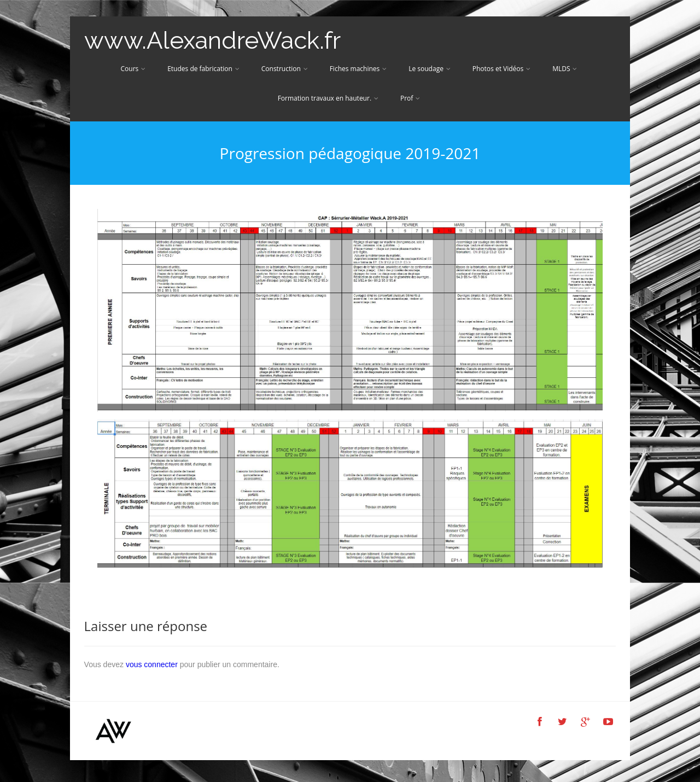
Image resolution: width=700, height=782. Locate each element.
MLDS (565, 69)
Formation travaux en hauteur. (328, 98)
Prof (410, 98)
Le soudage (430, 69)
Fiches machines (358, 69)
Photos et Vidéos (501, 69)
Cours (133, 69)
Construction (285, 69)
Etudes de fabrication (203, 69)
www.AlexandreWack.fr (212, 40)
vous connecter (152, 664)
